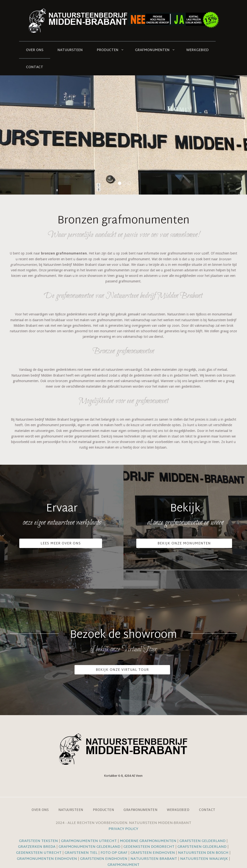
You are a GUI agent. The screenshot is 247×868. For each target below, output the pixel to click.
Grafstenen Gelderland (202, 847)
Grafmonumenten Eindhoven (47, 859)
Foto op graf (114, 853)
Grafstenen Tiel (81, 853)
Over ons (35, 50)
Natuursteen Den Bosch (203, 853)
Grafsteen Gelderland (202, 841)
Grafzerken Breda (37, 847)
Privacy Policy (123, 829)
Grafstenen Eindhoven (104, 859)
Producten (108, 50)
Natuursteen (70, 50)
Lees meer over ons (61, 544)
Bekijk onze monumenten (184, 544)
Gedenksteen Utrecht (39, 853)
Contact (35, 67)
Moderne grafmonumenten (148, 841)
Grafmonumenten (152, 50)
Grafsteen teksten (38, 841)
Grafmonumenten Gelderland (89, 847)
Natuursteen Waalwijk (204, 859)
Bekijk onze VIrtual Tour (122, 670)
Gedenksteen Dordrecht (149, 847)
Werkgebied (197, 50)
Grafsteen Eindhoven (153, 853)
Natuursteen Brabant (154, 859)
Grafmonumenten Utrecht (89, 841)
